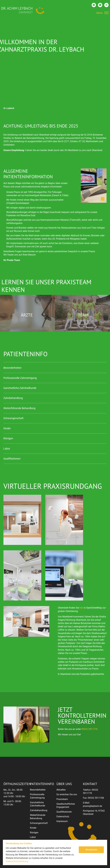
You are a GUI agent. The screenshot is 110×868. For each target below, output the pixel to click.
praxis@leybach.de (92, 806)
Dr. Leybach (9, 108)
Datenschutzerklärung (17, 861)
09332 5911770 (89, 729)
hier (81, 608)
